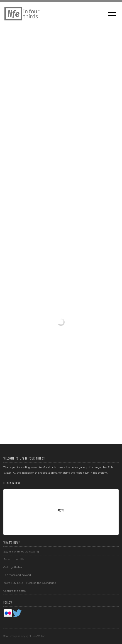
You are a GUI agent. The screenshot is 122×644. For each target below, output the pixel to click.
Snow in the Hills (14, 559)
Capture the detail (15, 591)
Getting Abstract (13, 567)
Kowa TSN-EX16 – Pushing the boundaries (30, 583)
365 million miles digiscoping (21, 551)
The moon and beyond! (17, 575)
